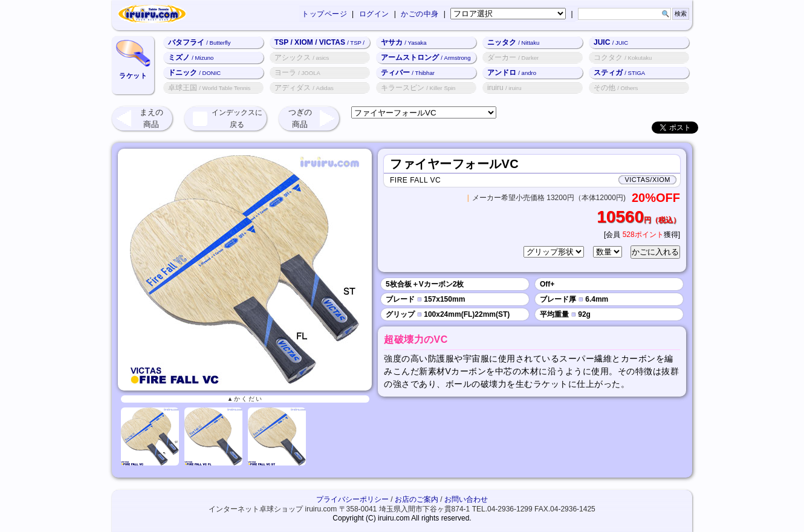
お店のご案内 (417, 499)
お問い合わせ (466, 499)
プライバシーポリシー (352, 499)
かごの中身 (420, 14)
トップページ (324, 14)
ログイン (374, 14)
